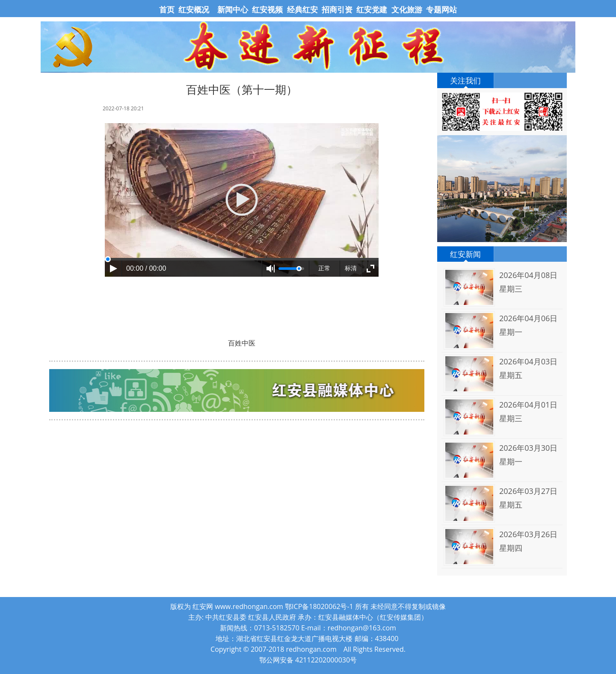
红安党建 (372, 9)
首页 (168, 9)
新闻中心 (233, 9)
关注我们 (465, 80)
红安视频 (267, 9)
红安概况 (194, 9)
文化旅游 (406, 9)
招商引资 (337, 9)
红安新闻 (465, 254)
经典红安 (302, 9)
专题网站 (441, 9)
